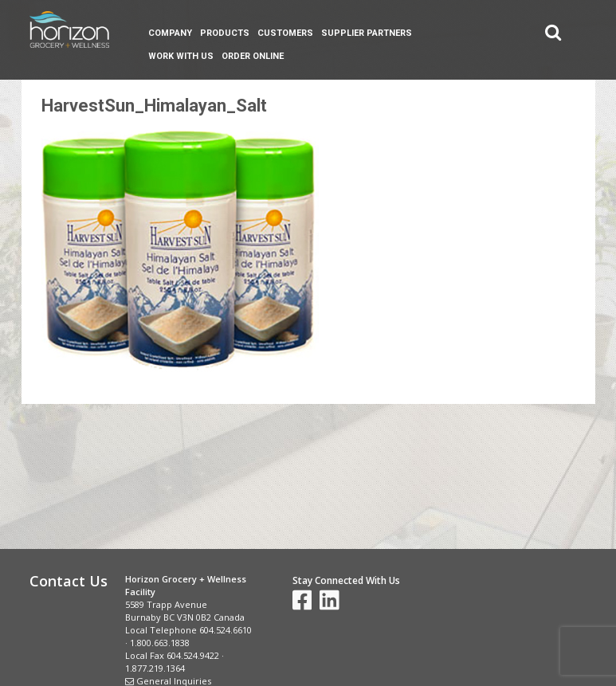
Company (170, 33)
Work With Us (181, 56)
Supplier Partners (367, 33)
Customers (285, 33)
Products (225, 33)
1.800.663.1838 (160, 643)
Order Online (253, 56)
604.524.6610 (226, 630)
